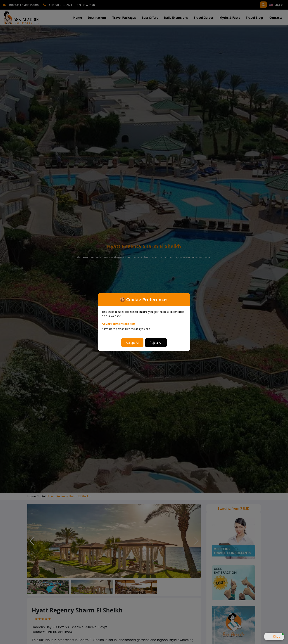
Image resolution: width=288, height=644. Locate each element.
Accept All (132, 343)
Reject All (156, 343)
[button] (274, 636)
